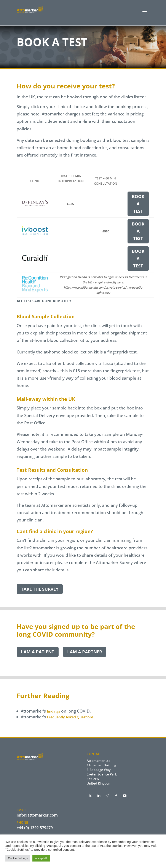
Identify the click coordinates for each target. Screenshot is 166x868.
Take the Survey (40, 589)
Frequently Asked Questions (70, 717)
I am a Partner (85, 652)
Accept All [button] (41, 858)
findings (53, 711)
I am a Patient (38, 652)
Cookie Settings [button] (18, 858)
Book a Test (138, 204)
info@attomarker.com (37, 815)
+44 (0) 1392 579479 (35, 828)
